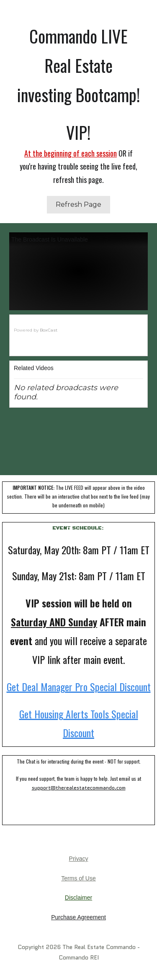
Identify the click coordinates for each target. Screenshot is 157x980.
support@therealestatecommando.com (79, 788)
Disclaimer (78, 898)
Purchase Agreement (78, 917)
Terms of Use (78, 878)
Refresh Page (78, 204)
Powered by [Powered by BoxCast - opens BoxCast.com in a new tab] (36, 330)
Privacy (79, 859)
